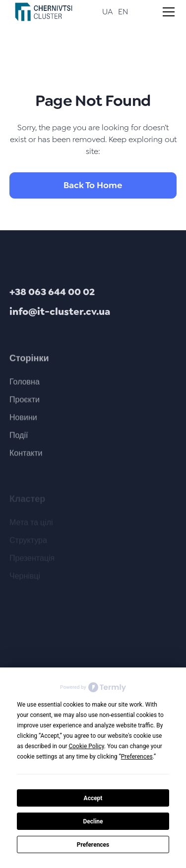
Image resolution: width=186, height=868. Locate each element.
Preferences (93, 845)
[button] (167, 12)
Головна (25, 385)
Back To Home (93, 185)
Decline (93, 821)
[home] (41, 12)
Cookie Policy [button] (86, 746)
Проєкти (25, 403)
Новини (23, 421)
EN (123, 12)
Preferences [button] (137, 757)
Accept (93, 798)
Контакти (26, 457)
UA (108, 12)
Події (19, 439)
